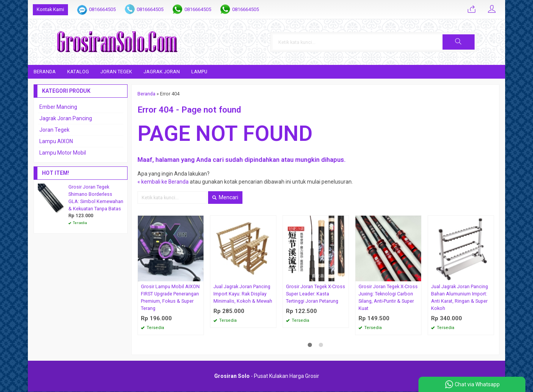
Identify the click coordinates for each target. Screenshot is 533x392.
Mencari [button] (225, 198)
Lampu (199, 72)
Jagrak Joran (162, 72)
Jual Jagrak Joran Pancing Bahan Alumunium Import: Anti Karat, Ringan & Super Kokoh (460, 298)
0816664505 (102, 9)
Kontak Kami (50, 9)
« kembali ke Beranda (163, 182)
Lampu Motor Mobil (63, 153)
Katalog (78, 72)
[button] (479, 42)
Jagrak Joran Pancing (66, 118)
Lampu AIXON (56, 141)
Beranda (45, 72)
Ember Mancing (58, 107)
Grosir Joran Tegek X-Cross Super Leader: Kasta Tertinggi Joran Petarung (316, 294)
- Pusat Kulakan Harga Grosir (267, 376)
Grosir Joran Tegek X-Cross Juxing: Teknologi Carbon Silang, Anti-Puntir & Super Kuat (388, 298)
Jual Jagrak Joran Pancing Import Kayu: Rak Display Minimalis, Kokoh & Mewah (243, 294)
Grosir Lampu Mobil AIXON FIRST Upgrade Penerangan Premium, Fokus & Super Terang (170, 298)
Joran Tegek (116, 72)
